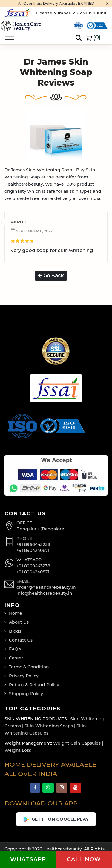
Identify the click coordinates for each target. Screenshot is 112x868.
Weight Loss (18, 750)
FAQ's (15, 649)
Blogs (15, 631)
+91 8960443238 (33, 544)
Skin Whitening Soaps (49, 726)
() (93, 37)
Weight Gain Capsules (77, 743)
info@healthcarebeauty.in (44, 593)
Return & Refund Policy (34, 685)
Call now (84, 859)
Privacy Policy (24, 676)
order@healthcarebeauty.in (46, 587)
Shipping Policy (26, 694)
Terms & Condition (29, 667)
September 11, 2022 (34, 231)
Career (16, 658)
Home (16, 613)
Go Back (51, 275)
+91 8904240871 (33, 550)
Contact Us (21, 640)
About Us (19, 622)
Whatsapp (28, 859)
